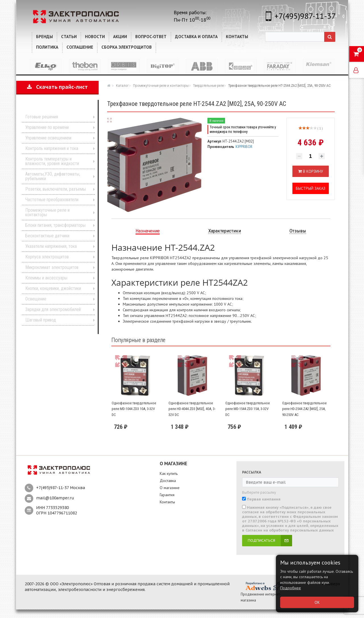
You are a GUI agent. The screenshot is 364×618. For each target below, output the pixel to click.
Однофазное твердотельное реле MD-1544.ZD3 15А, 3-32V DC (247, 409)
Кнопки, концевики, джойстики (53, 288)
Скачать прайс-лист (57, 87)
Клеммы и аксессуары (46, 278)
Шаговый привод (41, 320)
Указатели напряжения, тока (51, 246)
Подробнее (291, 588)
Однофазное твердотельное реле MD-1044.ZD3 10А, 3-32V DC (134, 409)
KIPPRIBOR (244, 147)
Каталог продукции (54, 108)
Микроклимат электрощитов (52, 267)
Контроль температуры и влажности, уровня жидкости (52, 161)
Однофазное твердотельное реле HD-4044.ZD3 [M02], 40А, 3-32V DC (192, 409)
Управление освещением (48, 138)
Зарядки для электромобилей (53, 309)
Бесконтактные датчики (47, 236)
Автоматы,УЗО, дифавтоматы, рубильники (53, 176)
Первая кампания (264, 499)
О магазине (170, 488)
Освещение (36, 299)
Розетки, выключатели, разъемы (56, 189)
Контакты (167, 502)
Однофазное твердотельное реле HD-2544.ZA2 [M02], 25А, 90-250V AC (304, 409)
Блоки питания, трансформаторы (55, 225)
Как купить (169, 473)
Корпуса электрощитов (47, 257)
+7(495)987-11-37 (305, 16)
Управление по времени (47, 127)
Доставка (168, 481)
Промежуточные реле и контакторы (47, 212)
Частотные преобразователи (52, 200)
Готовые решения (42, 117)
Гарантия (167, 495)
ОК (317, 602)
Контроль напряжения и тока (52, 148)
